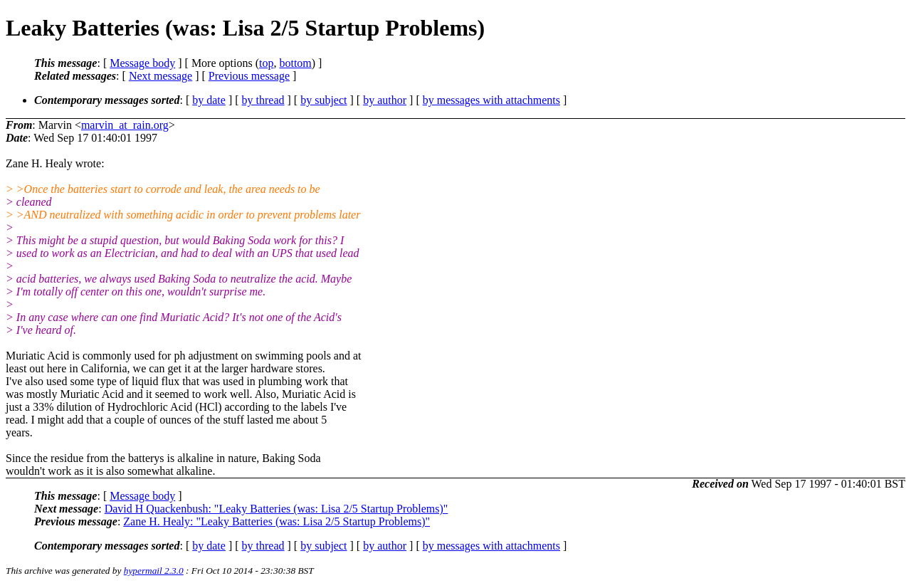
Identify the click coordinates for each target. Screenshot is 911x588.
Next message (160, 76)
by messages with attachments (491, 100)
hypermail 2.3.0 (154, 571)
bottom (295, 63)
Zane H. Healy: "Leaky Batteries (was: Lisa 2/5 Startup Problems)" (277, 521)
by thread (263, 100)
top (266, 63)
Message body (142, 63)
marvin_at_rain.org (125, 125)
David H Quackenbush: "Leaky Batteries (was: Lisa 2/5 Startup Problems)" (277, 509)
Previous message (249, 76)
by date (209, 100)
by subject (323, 100)
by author (385, 100)
